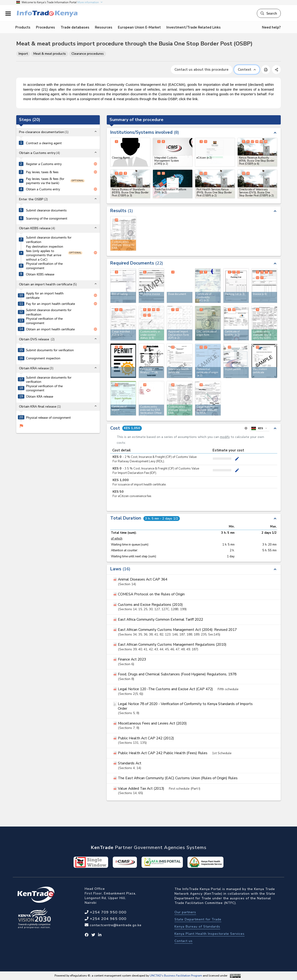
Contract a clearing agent (44, 143)
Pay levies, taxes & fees (42, 172)
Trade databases (75, 27)
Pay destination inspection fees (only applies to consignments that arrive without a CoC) (45, 253)
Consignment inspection (43, 358)
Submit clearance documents (46, 210)
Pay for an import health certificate (50, 304)
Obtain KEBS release (40, 274)
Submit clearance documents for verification (49, 240)
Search (269, 13)
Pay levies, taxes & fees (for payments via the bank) (45, 181)
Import (23, 54)
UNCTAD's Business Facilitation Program (176, 976)
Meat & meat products (50, 54)
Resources (104, 27)
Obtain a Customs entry (43, 189)
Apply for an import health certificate (45, 295)
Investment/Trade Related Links (194, 27)
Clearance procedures (88, 54)
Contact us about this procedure (202, 70)
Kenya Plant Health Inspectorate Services (210, 934)
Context (247, 70)
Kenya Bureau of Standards (197, 927)
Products (23, 27)
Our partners (185, 912)
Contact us (184, 941)
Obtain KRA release (40, 396)
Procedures (45, 27)
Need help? (271, 27)
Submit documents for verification (50, 350)
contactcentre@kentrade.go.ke (115, 925)
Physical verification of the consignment (44, 266)
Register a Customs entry (44, 164)
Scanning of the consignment (47, 218)
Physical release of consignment (48, 418)
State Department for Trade (198, 919)
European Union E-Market (139, 27)
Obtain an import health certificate (50, 329)
